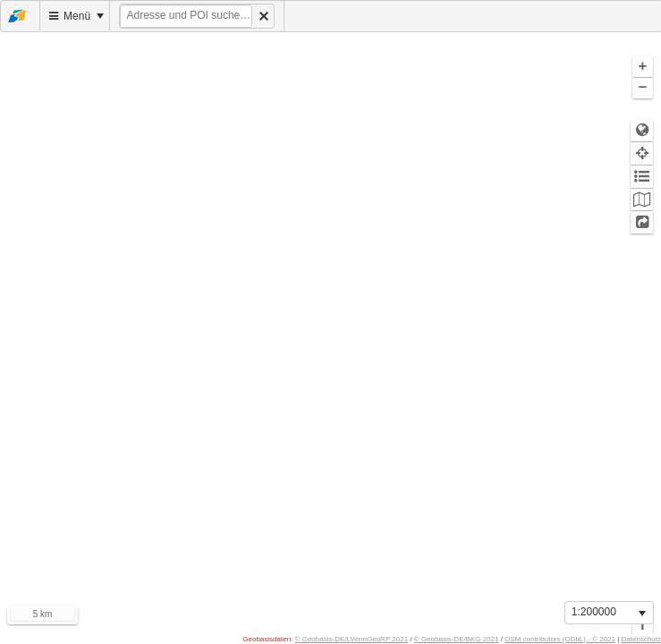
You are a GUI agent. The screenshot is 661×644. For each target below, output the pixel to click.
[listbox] (609, 613)
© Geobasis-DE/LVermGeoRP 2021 (352, 639)
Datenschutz (641, 639)
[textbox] (186, 16)
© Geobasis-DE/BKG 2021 (457, 639)
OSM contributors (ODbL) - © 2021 (560, 639)
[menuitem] (21, 16)
